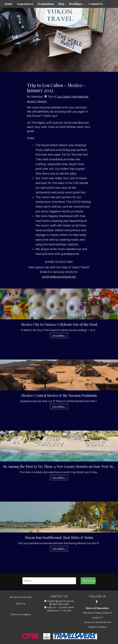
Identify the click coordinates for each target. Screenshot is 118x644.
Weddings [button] (77, 4)
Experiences (25, 4)
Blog (61, 4)
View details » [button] (59, 335)
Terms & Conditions (21, 614)
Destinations (46, 4)
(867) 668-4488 (60, 604)
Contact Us (96, 4)
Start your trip (89, 581)
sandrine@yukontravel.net (59, 277)
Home (9, 4)
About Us (21, 603)
